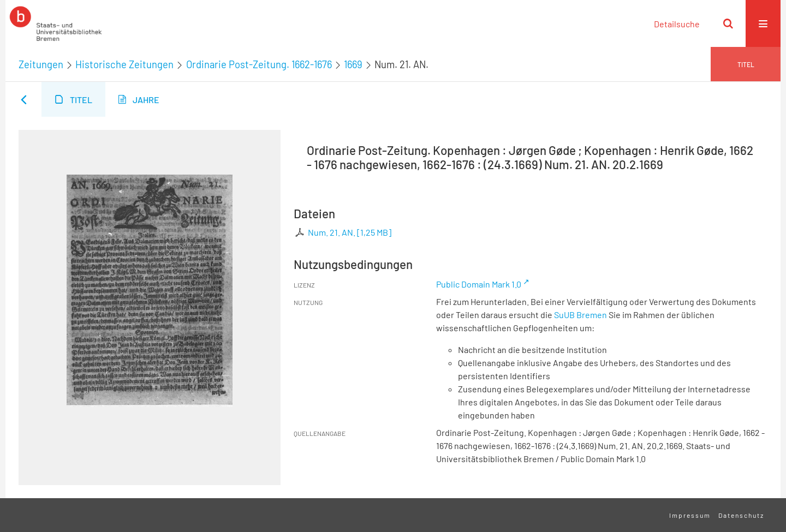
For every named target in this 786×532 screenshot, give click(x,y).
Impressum (690, 515)
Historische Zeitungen (124, 64)
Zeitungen (41, 64)
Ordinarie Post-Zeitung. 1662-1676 (259, 64)
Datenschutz (741, 515)
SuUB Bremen (580, 315)
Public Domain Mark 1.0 (479, 284)
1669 (353, 64)
